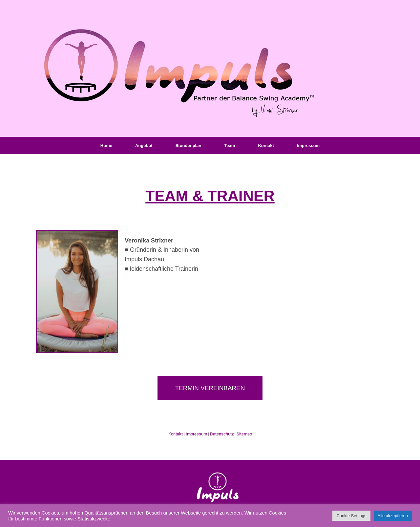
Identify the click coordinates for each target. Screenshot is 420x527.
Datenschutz (222, 434)
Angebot (144, 146)
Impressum (308, 146)
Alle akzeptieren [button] (393, 516)
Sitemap (244, 434)
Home (106, 146)
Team (230, 146)
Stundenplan (189, 146)
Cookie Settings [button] (351, 516)
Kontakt (266, 146)
